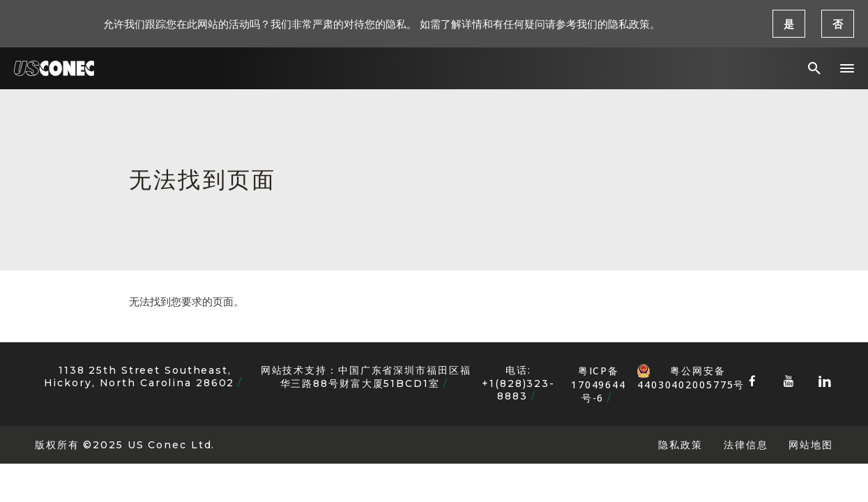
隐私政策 (680, 444)
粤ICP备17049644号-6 (599, 384)
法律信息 (746, 444)
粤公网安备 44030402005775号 (691, 371)
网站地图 (811, 444)
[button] (847, 68)
